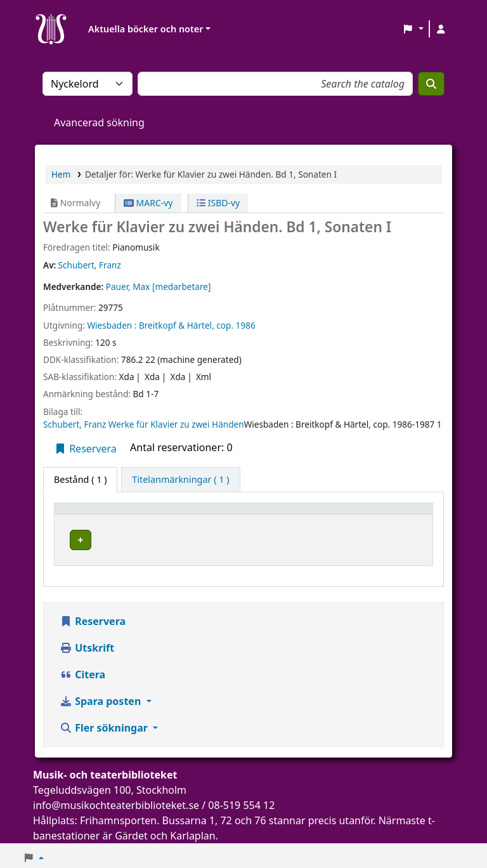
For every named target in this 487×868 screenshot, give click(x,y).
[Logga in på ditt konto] (441, 29)
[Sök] (431, 84)
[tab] (180, 480)
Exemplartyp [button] (88, 514)
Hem (61, 174)
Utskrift (87, 644)
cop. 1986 (236, 325)
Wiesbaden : (112, 325)
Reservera (85, 449)
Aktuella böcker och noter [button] (146, 29)
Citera (82, 671)
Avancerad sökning (99, 122)
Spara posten (101, 697)
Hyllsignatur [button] (320, 514)
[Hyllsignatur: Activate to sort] (331, 514)
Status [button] (394, 514)
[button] (413, 29)
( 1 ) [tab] (80, 479)
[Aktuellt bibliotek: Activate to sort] (215, 514)
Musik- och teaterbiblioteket (209, 538)
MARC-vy (148, 203)
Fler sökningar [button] (105, 724)
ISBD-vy (218, 203)
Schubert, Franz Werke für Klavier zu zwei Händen (144, 424)
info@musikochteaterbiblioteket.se (116, 801)
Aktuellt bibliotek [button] (189, 514)
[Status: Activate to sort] (403, 514)
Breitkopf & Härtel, (177, 325)
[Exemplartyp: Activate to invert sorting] (99, 514)
